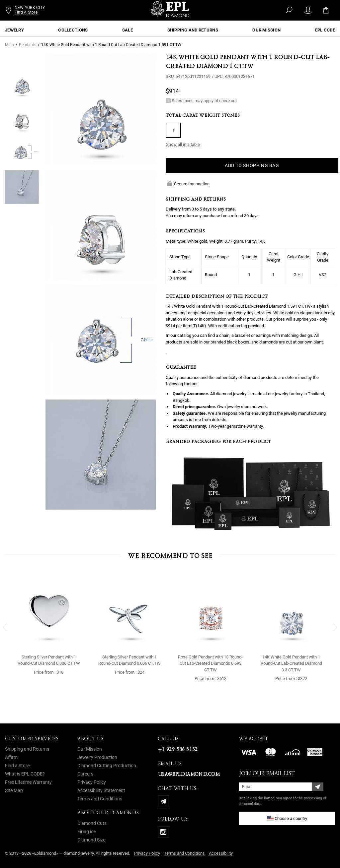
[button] (5, 627)
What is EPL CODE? (25, 774)
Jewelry (14, 30)
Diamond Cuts (92, 823)
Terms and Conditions (100, 799)
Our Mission (90, 749)
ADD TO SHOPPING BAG (252, 165)
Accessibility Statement (101, 790)
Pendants (28, 45)
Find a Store (17, 766)
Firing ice (86, 832)
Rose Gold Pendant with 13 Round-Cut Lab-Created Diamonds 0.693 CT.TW (210, 663)
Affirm (11, 757)
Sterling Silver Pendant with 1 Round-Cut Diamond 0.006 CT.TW (49, 660)
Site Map (14, 790)
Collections (73, 30)
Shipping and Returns (193, 30)
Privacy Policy (92, 782)
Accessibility (221, 853)
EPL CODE (325, 30)
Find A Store (26, 14)
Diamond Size (91, 840)
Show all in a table (183, 145)
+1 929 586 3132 (178, 749)
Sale (127, 30)
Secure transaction (188, 184)
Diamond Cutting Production (107, 766)
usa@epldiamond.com (189, 774)
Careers (85, 774)
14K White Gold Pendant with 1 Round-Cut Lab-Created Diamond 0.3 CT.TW (291, 663)
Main (9, 45)
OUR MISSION (266, 30)
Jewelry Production (97, 757)
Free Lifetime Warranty (28, 782)
